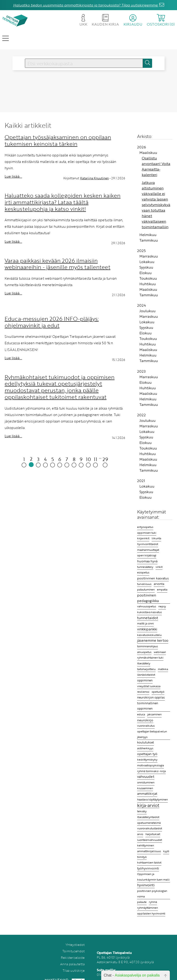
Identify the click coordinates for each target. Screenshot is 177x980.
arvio (140, 834)
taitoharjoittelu (146, 669)
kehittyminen (146, 845)
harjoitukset (153, 834)
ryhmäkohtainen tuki (150, 658)
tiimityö (142, 857)
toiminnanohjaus (147, 646)
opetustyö (158, 692)
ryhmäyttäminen (147, 908)
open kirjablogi (147, 555)
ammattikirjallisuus (149, 851)
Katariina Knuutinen (94, 178)
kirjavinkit (143, 538)
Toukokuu (148, 278)
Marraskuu (149, 256)
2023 (141, 371)
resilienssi (143, 692)
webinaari (160, 652)
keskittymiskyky (147, 760)
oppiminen (145, 680)
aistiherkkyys (145, 748)
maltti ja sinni (145, 623)
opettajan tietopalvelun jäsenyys (152, 734)
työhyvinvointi (148, 868)
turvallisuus (144, 584)
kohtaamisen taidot (149, 862)
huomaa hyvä (147, 561)
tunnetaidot (148, 618)
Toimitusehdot (74, 951)
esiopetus (143, 572)
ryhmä (153, 902)
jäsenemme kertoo (153, 640)
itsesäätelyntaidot (148, 817)
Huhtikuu (148, 284)
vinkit (159, 567)
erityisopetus (145, 527)
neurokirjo (145, 720)
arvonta (159, 584)
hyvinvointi (146, 885)
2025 (141, 251)
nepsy (162, 606)
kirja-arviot (148, 805)
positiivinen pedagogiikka (148, 598)
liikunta (156, 538)
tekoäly (142, 811)
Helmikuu (148, 235)
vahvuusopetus (147, 606)
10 (88, 462)
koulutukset (146, 742)
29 (105, 462)
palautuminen (146, 589)
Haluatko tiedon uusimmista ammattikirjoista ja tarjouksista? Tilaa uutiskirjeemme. (86, 5)
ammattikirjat (147, 794)
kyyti (166, 851)
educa (141, 714)
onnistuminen (146, 782)
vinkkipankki (147, 629)
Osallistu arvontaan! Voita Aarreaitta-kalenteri (156, 166)
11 (96, 462)
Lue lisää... (13, 176)
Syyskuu (146, 267)
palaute (142, 902)
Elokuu (146, 273)
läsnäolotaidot (146, 675)
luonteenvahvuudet (150, 840)
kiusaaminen (145, 788)
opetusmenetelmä (149, 823)
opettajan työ (147, 754)
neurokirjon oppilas (151, 697)
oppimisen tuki (147, 533)
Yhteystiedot (75, 945)
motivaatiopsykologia (150, 765)
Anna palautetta (72, 964)
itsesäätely (144, 663)
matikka (163, 669)
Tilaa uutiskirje (74, 970)
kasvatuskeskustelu (149, 635)
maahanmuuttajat (148, 550)
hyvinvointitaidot (148, 544)
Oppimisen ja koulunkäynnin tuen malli (153, 877)
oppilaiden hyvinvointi (151, 913)
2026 (142, 147)
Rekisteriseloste (73, 958)
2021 (141, 481)
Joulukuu (147, 311)
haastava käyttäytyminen (152, 799)
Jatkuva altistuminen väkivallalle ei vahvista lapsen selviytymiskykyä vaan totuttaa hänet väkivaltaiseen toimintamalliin (156, 205)
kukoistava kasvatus (149, 612)
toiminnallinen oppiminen (148, 706)
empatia (162, 589)
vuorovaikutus (146, 725)
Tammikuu (149, 240)
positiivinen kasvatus (153, 578)
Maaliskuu (148, 153)
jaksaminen (154, 714)
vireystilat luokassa (149, 686)
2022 (141, 415)
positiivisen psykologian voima (152, 894)
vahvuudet (146, 776)
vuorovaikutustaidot (150, 828)
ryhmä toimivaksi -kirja (151, 771)
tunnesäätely (145, 567)
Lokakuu (147, 262)
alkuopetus (144, 652)
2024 (142, 305)
